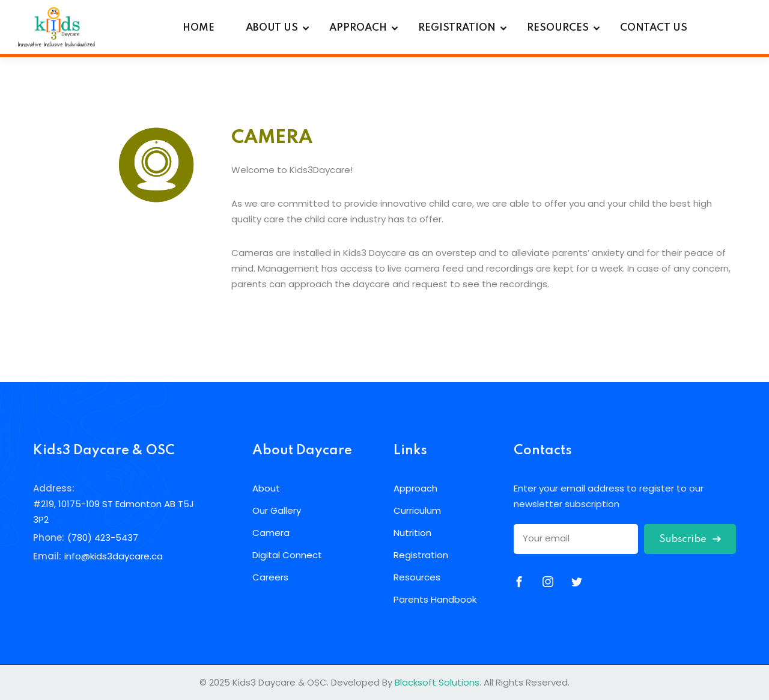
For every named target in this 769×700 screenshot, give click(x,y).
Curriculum (417, 510)
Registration (421, 555)
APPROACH (358, 28)
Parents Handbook (435, 599)
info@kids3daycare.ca (114, 556)
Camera (271, 533)
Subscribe (690, 539)
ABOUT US (272, 28)
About (266, 488)
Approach (415, 488)
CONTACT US (654, 28)
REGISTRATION (457, 28)
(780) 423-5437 (103, 537)
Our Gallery (277, 510)
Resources (417, 577)
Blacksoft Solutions (437, 682)
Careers (270, 577)
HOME (199, 28)
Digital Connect (287, 555)
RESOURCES (558, 28)
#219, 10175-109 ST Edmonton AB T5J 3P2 (114, 512)
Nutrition (412, 533)
